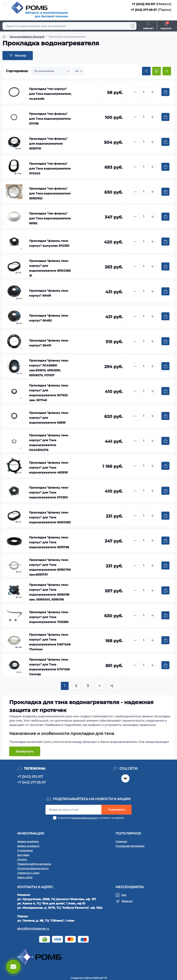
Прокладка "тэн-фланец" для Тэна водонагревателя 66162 (50, 218)
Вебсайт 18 (100, 978)
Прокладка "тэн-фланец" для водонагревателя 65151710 (48, 144)
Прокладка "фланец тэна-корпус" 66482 (49, 318)
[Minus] (135, 92)
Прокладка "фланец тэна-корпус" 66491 (49, 343)
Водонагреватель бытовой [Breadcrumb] (27, 37)
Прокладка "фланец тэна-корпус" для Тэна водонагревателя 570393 (49, 492)
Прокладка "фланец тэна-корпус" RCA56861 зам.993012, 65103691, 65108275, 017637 (49, 368)
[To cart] (165, 92)
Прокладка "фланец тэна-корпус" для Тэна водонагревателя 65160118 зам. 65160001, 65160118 (49, 592)
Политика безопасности (84, 818)
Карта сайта (25, 877)
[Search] (133, 26)
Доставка (23, 855)
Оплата (22, 859)
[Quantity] (144, 92)
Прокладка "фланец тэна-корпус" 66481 (49, 293)
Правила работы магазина (34, 864)
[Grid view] (157, 71)
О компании (25, 850)
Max (124, 895)
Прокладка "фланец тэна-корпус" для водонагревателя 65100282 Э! (50, 268)
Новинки (121, 841)
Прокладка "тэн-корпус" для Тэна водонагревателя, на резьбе (50, 94)
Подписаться (116, 810)
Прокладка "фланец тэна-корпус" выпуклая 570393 (49, 243)
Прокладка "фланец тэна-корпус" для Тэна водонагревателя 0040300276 (49, 443)
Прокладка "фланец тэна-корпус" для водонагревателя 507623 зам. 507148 (49, 393)
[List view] (167, 71)
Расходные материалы (130, 846)
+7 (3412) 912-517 (144, 4)
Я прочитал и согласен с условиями (91, 818)
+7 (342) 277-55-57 (144, 10)
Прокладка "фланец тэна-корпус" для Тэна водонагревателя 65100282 (50, 517)
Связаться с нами (28, 873)
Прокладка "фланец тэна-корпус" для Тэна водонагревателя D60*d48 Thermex (50, 642)
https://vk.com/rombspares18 (125, 778)
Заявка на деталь (28, 841)
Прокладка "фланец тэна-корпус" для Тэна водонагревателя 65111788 (49, 542)
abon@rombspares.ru (33, 929)
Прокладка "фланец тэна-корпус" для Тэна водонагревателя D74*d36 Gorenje (49, 667)
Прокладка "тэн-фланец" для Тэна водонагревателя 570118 (50, 119)
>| (112, 686)
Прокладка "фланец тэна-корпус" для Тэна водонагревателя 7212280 (49, 617)
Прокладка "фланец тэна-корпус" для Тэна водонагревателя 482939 (49, 468)
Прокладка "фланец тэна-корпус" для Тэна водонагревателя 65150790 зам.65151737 (50, 567)
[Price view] (146, 71)
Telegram (127, 901)
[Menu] (5, 4)
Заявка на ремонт (28, 846)
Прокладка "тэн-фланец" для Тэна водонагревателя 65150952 (50, 193)
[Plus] (153, 92)
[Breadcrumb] (4, 37)
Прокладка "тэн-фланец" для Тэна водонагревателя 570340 (50, 169)
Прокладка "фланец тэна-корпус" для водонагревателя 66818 (49, 418)
